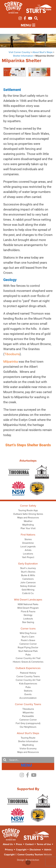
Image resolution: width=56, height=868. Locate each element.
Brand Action (32, 860)
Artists (28, 550)
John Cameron (28, 582)
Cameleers (28, 579)
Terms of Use (44, 844)
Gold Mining (28, 590)
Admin (48, 850)
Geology (28, 615)
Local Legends (28, 546)
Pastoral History (28, 673)
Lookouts (28, 619)
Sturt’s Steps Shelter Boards (28, 445)
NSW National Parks (28, 604)
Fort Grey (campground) (28, 723)
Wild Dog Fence (28, 633)
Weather (28, 521)
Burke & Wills (28, 575)
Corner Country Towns (28, 676)
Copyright (21, 850)
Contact (29, 844)
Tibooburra (8, 354)
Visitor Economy (28, 748)
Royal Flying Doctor (28, 647)
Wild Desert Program (28, 608)
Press (19, 844)
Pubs (28, 655)
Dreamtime (28, 543)
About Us (8, 844)
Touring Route (28, 738)
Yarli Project (28, 557)
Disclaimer (35, 850)
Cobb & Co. (28, 593)
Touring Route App (28, 510)
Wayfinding (28, 525)
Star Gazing (28, 622)
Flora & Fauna (28, 611)
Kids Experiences (28, 684)
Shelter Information (28, 741)
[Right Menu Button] (26, 765)
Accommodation (28, 698)
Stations (28, 691)
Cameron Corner (28, 644)
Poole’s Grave (28, 640)
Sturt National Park (28, 651)
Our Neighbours (28, 727)
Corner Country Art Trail (28, 658)
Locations (28, 554)
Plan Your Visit (28, 528)
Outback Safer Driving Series (28, 514)
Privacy (9, 850)
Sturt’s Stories (28, 572)
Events (28, 694)
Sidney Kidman (28, 586)
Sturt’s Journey (28, 568)
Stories (28, 539)
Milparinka (28, 713)
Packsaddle (28, 716)
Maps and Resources (28, 518)
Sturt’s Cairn (28, 637)
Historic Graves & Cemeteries (28, 662)
